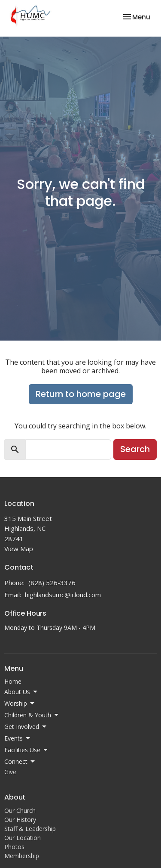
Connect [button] (20, 762)
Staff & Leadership (30, 829)
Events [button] (18, 738)
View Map (19, 549)
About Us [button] (21, 692)
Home (13, 681)
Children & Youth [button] (32, 715)
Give (10, 772)
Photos (14, 847)
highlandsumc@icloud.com (63, 595)
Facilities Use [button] (27, 750)
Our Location (23, 838)
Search (135, 449)
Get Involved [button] (26, 727)
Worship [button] (20, 704)
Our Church (20, 811)
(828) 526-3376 (52, 583)
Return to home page (81, 394)
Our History (20, 820)
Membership (22, 856)
